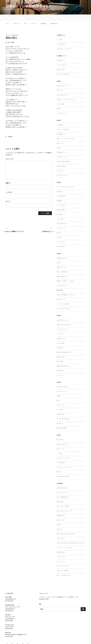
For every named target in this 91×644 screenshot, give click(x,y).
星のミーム (60, 137)
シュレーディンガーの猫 (64, 542)
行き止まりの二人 (62, 169)
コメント (9, 153)
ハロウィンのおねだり (63, 124)
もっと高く (60, 165)
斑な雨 (59, 142)
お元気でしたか (61, 333)
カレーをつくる (61, 386)
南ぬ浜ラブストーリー (63, 80)
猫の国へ (59, 519)
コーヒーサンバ (61, 399)
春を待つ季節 (61, 241)
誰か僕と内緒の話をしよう (65, 346)
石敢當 (59, 390)
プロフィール (16, 18)
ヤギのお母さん (61, 38)
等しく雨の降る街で (63, 491)
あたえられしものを (63, 560)
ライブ (25, 18)
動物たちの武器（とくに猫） (65, 275)
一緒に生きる (61, 533)
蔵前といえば (61, 514)
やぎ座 (59, 257)
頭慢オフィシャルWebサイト (27, 6)
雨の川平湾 (60, 434)
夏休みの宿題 (61, 204)
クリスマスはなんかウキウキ (65, 181)
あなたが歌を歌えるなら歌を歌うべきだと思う (71, 537)
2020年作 (10, 131)
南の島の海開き (61, 160)
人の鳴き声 (60, 119)
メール (9, 186)
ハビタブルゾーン (62, 151)
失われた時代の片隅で (63, 156)
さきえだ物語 (61, 98)
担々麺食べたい (61, 128)
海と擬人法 (60, 342)
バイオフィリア (61, 222)
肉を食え (59, 186)
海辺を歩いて (61, 55)
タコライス (60, 369)
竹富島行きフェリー (63, 147)
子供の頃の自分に (62, 218)
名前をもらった (61, 261)
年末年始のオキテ (62, 252)
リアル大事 (60, 213)
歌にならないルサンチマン (65, 505)
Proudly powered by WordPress (48, 640)
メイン (7, 18)
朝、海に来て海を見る (63, 68)
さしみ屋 (59, 34)
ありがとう (60, 84)
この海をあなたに (62, 280)
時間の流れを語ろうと (63, 360)
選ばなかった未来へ (63, 381)
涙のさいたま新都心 (63, 565)
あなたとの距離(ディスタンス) (66, 289)
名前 (8, 177)
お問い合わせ (54, 18)
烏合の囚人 (60, 284)
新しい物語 (60, 356)
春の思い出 (60, 418)
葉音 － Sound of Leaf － (64, 569)
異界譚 (59, 103)
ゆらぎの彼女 (61, 337)
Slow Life (59, 523)
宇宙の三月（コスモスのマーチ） (67, 94)
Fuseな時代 (60, 365)
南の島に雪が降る (62, 422)
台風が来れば (61, 546)
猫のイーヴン (61, 443)
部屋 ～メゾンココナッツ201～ (66, 133)
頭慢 (17, 29)
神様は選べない (61, 510)
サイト (8, 196)
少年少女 (59, 231)
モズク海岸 (60, 404)
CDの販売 (44, 18)
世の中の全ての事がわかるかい (66, 528)
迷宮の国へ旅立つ (62, 482)
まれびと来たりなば (63, 314)
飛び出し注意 (61, 64)
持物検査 (59, 195)
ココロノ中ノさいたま (63, 452)
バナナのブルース (62, 59)
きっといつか (61, 555)
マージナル (60, 328)
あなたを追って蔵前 (63, 500)
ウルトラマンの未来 (63, 298)
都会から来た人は (62, 438)
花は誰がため (61, 408)
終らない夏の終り (62, 266)
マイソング (34, 18)
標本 (58, 395)
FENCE (59, 227)
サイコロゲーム (61, 236)
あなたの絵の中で (62, 89)
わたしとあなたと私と (63, 303)
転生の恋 (59, 209)
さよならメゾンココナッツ (65, 43)
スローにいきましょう (63, 487)
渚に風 (59, 466)
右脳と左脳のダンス (63, 271)
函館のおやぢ (61, 496)
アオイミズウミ (61, 551)
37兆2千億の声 (61, 190)
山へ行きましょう (62, 107)
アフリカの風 (61, 199)
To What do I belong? (63, 471)
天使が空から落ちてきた (64, 319)
